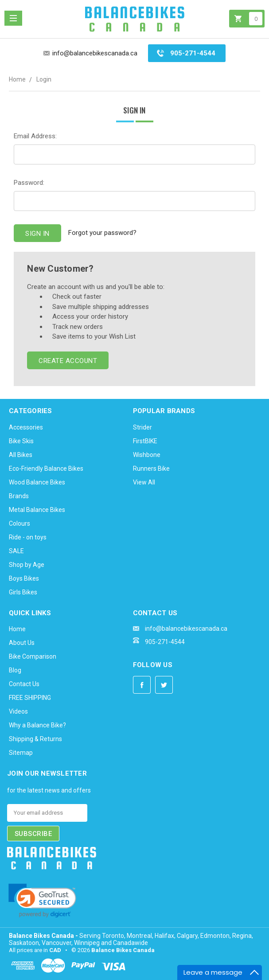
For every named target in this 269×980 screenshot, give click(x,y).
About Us (22, 643)
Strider (142, 427)
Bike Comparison (33, 656)
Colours (19, 523)
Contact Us (24, 684)
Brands (19, 496)
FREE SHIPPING (30, 698)
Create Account (68, 361)
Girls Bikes (23, 592)
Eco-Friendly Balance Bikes (46, 469)
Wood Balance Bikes (37, 482)
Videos (18, 711)
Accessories (26, 427)
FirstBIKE (145, 441)
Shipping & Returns (35, 739)
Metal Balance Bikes (37, 510)
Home (17, 79)
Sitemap (21, 753)
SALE (16, 551)
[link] (42, 901)
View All (144, 482)
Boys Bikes (24, 578)
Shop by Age (27, 565)
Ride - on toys (28, 537)
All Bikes (21, 455)
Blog (15, 670)
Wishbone (147, 455)
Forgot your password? (102, 233)
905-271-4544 (193, 53)
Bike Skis (21, 441)
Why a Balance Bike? (37, 725)
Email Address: (35, 136)
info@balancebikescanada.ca (95, 53)
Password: (29, 183)
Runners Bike (151, 469)
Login (44, 79)
